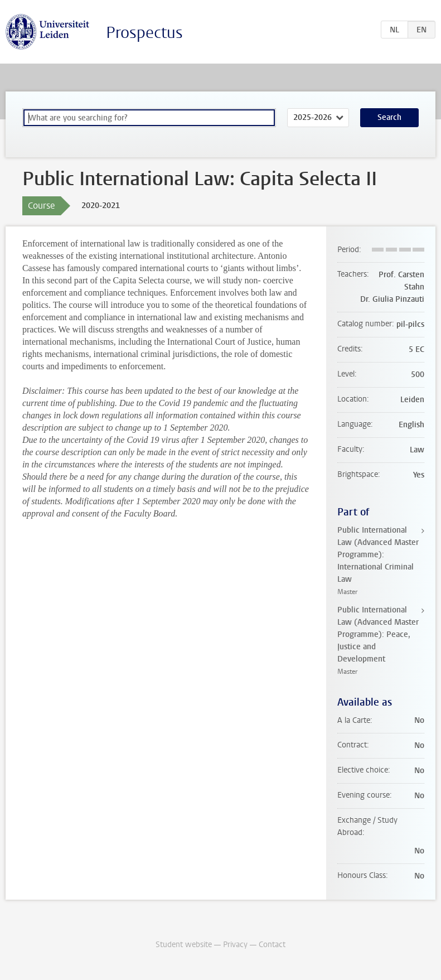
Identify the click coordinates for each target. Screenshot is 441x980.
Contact (272, 945)
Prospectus (144, 33)
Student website (184, 945)
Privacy (235, 945)
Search (389, 117)
